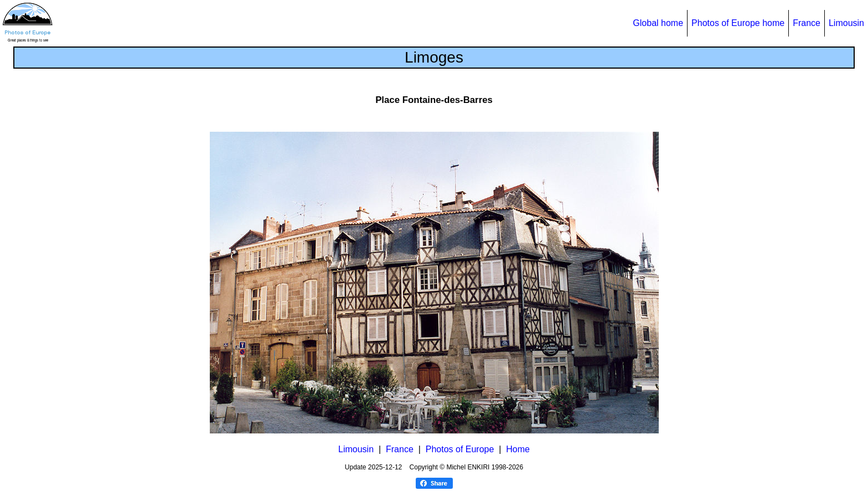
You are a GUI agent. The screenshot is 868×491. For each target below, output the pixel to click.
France (807, 23)
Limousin (846, 23)
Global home (658, 23)
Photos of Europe (460, 449)
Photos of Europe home (738, 23)
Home (518, 449)
